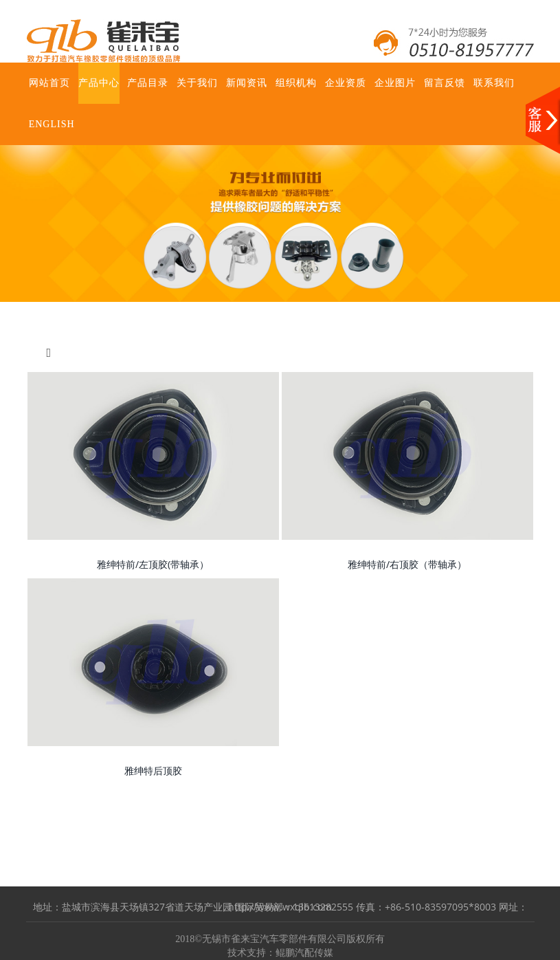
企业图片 (395, 83)
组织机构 (296, 83)
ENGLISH (52, 124)
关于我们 (197, 83)
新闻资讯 (247, 83)
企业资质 (346, 83)
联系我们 (494, 83)
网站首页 (49, 83)
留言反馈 (445, 83)
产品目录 (148, 83)
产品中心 (99, 83)
